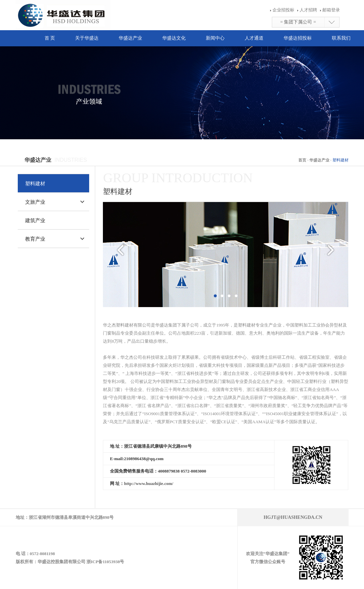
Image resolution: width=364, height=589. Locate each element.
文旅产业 (35, 202)
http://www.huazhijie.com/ (149, 483)
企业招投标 (283, 10)
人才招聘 (308, 10)
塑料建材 (35, 184)
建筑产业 (35, 220)
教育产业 (35, 239)
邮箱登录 (330, 10)
